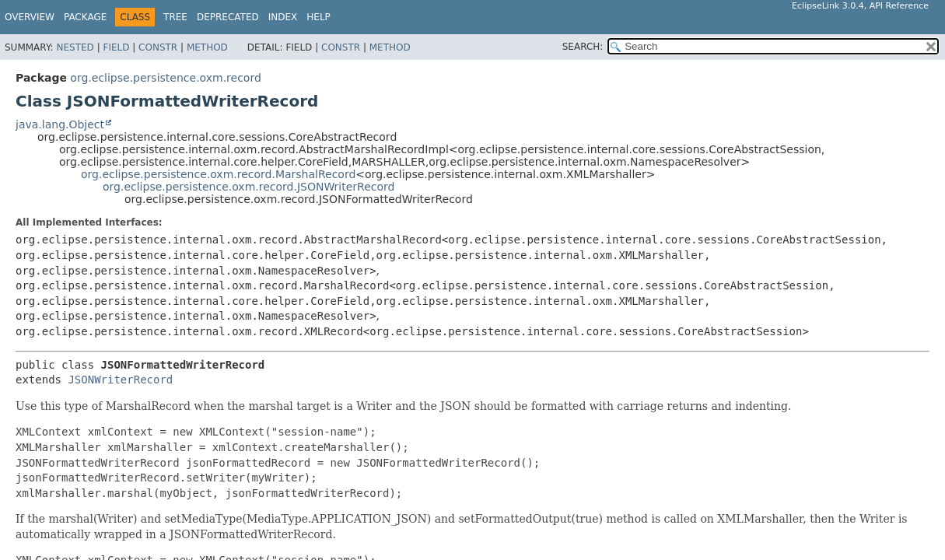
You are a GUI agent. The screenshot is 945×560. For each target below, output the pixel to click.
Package (85, 17)
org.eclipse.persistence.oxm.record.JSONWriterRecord (249, 187)
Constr (158, 47)
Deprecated (228, 17)
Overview (30, 17)
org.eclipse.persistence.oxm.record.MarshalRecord (218, 174)
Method (207, 47)
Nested (75, 47)
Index (283, 17)
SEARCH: (583, 47)
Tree (175, 17)
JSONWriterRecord (120, 380)
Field (116, 47)
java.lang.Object (60, 124)
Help (318, 17)
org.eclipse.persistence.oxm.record (165, 78)
